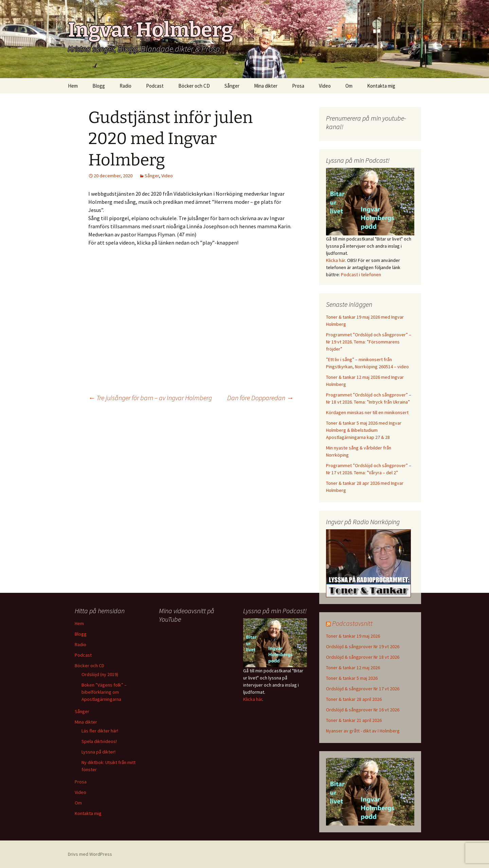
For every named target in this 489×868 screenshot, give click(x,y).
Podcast (155, 86)
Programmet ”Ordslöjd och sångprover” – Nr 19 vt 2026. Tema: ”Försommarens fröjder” (369, 342)
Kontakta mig (381, 86)
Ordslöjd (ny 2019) (100, 674)
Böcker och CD (194, 86)
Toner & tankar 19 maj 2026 (353, 636)
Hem (73, 86)
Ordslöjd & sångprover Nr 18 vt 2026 (363, 657)
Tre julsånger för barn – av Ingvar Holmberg (150, 398)
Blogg (99, 86)
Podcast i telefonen (361, 274)
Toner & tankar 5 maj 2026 (352, 678)
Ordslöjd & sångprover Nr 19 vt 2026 (363, 646)
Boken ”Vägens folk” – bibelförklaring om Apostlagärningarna (104, 692)
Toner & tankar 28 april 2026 (354, 699)
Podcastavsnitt (352, 623)
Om (349, 86)
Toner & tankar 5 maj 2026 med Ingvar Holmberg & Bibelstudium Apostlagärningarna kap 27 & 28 (364, 430)
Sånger (232, 86)
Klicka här (336, 260)
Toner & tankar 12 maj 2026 (353, 668)
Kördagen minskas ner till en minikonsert (367, 412)
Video (325, 86)
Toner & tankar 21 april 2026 (354, 720)
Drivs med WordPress (90, 854)
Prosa (298, 86)
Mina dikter (266, 86)
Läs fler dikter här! (100, 731)
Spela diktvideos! (99, 741)
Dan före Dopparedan (260, 398)
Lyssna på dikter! (98, 752)
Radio (125, 86)
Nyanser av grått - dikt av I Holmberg (363, 731)
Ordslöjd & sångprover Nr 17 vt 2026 (363, 689)
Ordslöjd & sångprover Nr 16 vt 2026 (363, 710)
